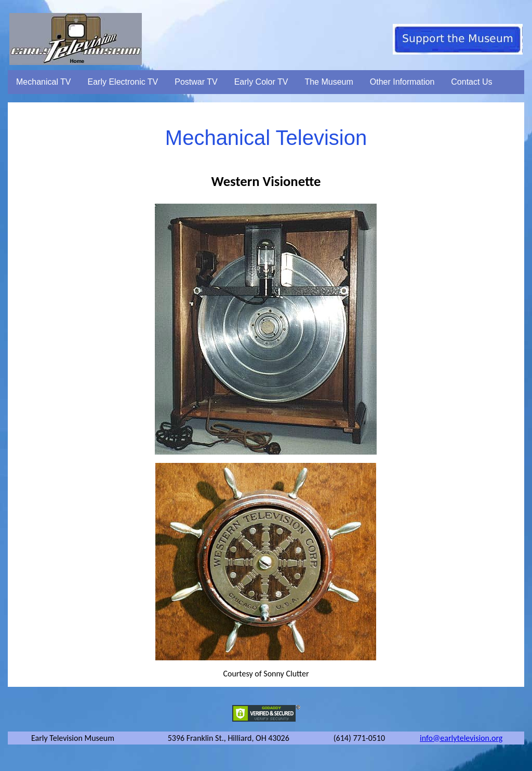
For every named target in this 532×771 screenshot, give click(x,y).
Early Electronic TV (123, 82)
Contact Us (471, 82)
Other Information (402, 82)
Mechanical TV (44, 82)
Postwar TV (196, 82)
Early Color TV (261, 82)
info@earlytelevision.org (461, 738)
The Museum (329, 82)
